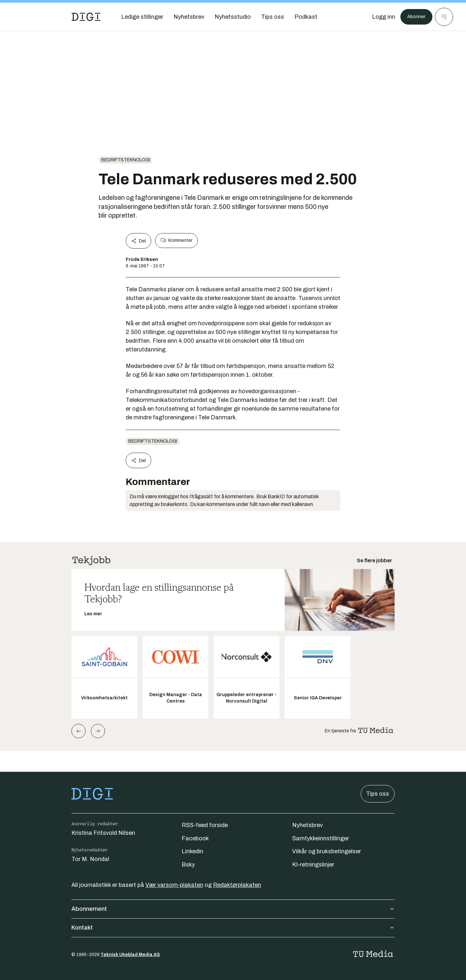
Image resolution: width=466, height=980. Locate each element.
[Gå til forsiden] (86, 17)
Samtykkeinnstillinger (321, 838)
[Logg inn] (380, 17)
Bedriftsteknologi (126, 160)
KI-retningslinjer (313, 865)
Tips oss (378, 794)
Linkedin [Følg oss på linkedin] (192, 851)
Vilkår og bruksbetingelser (327, 851)
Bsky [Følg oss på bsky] (188, 865)
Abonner (414, 17)
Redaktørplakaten (237, 885)
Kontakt (233, 928)
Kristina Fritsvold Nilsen (103, 833)
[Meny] (444, 17)
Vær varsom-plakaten (174, 885)
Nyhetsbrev (307, 825)
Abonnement (233, 909)
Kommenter (176, 241)
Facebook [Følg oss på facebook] (195, 838)
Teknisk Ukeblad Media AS (130, 955)
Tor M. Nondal (90, 859)
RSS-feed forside (205, 825)
